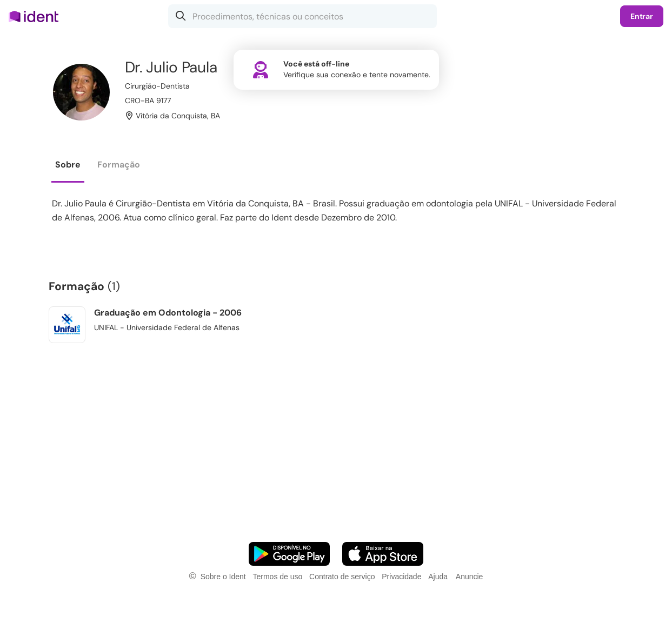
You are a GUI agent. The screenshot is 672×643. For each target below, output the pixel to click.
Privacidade (401, 577)
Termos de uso (277, 577)
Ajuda (438, 577)
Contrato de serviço (342, 577)
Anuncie (470, 577)
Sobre (68, 165)
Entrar (642, 16)
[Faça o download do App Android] (289, 554)
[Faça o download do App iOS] (383, 554)
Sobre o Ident (223, 577)
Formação (119, 165)
